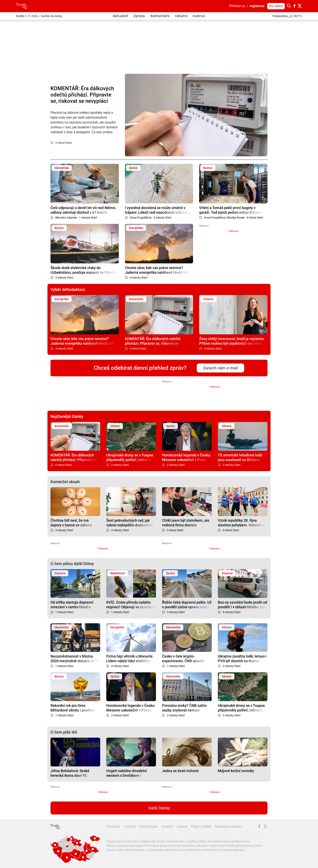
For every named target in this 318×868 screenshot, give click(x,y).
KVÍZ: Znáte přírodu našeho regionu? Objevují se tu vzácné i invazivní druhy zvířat (131, 605)
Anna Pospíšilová (141, 218)
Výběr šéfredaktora (68, 290)
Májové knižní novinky (236, 771)
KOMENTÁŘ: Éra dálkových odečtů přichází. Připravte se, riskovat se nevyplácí (82, 95)
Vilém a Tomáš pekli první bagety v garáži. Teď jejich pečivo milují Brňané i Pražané (231, 210)
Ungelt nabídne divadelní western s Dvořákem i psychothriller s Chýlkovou (128, 773)
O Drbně (130, 827)
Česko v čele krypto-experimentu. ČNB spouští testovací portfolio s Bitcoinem (187, 658)
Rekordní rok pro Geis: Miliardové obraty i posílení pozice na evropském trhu (73, 708)
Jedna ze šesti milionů (180, 771)
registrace (257, 6)
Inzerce (199, 16)
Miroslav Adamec (66, 218)
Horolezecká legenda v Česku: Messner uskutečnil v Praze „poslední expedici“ (187, 457)
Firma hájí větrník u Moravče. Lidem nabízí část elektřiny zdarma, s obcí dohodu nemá (130, 658)
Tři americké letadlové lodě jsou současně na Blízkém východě (240, 457)
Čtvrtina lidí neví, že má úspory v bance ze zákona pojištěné (71, 523)
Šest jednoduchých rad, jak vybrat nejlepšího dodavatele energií (130, 523)
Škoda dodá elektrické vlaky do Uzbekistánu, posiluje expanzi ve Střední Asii (83, 270)
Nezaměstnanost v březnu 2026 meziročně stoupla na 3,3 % (75, 658)
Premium (233, 231)
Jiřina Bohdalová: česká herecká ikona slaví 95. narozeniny (70, 773)
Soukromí (113, 827)
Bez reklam (276, 6)
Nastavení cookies (228, 827)
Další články (159, 808)
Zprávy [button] (139, 16)
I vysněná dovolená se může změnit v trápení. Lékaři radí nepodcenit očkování (157, 210)
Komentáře (160, 16)
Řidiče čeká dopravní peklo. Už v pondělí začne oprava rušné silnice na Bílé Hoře (187, 605)
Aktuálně (120, 16)
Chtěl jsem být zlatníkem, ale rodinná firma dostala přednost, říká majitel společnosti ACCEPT (186, 523)
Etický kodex (149, 827)
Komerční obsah (65, 482)
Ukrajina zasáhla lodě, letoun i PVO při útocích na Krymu (242, 658)
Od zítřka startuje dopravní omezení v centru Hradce (72, 605)
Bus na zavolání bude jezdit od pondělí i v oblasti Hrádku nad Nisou (242, 605)
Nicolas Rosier (236, 218)
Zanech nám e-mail (220, 368)
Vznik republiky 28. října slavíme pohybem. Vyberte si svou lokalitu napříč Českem (241, 523)
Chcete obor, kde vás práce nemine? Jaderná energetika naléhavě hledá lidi (157, 270)
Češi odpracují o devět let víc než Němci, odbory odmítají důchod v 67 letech (83, 210)
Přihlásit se (237, 6)
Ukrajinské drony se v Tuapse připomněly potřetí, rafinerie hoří (130, 457)
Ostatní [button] (181, 16)
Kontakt (167, 827)
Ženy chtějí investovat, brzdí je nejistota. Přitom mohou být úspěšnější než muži (232, 341)
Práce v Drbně (201, 827)
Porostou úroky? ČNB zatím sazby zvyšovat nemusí (184, 708)
